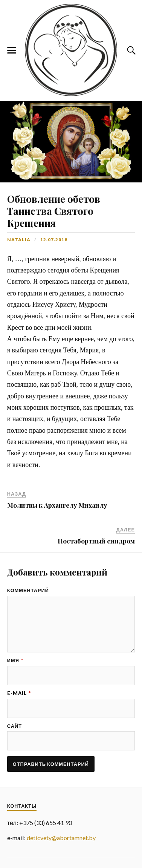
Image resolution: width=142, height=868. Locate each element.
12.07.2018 (54, 240)
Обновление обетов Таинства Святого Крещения (54, 211)
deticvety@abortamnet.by (61, 838)
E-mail (19, 693)
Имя (15, 661)
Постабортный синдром (96, 541)
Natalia (19, 240)
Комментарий (28, 590)
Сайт (15, 726)
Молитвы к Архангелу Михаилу (57, 505)
